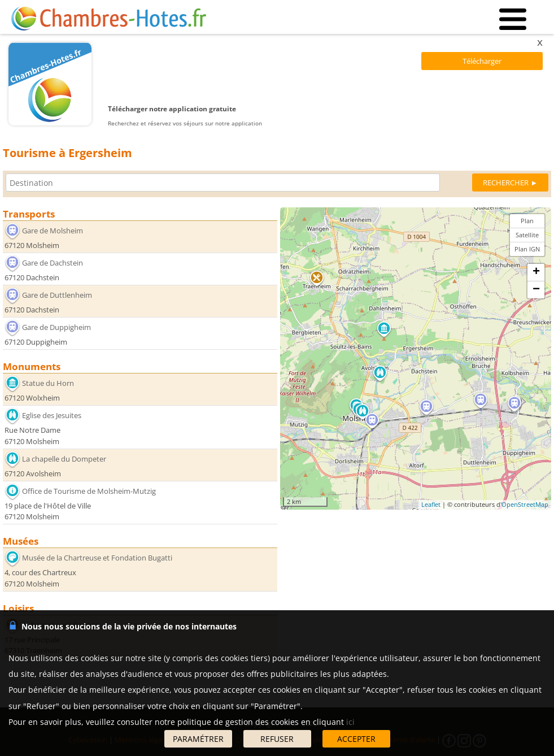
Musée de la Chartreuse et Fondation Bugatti (97, 558)
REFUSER (277, 739)
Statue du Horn (48, 383)
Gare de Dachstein (53, 263)
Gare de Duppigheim (56, 327)
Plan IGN (527, 249)
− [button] (536, 290)
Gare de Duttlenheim (57, 295)
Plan (527, 221)
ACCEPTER (356, 739)
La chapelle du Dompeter (64, 459)
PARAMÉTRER (198, 739)
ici (350, 722)
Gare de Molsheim (53, 230)
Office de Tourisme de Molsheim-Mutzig (89, 491)
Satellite (527, 235)
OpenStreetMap (525, 504)
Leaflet (431, 504)
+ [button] (536, 272)
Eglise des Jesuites (52, 415)
